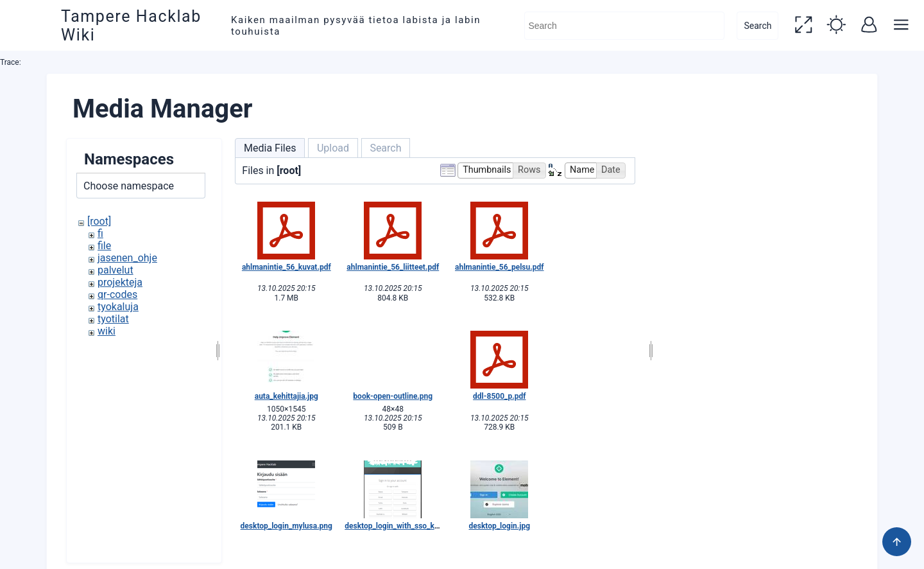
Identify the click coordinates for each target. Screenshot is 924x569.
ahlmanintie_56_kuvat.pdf (287, 267)
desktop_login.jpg (500, 526)
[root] (99, 221)
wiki (107, 331)
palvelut (116, 270)
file (104, 246)
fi (100, 233)
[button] (801, 26)
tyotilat (113, 319)
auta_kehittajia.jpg (287, 396)
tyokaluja (118, 307)
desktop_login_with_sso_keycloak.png (410, 526)
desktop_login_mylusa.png (287, 526)
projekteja (120, 282)
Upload (333, 148)
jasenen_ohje (127, 258)
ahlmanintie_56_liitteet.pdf (393, 267)
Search (754, 26)
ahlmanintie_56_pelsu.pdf (500, 267)
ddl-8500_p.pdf (499, 396)
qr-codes (117, 294)
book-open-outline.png (393, 396)
